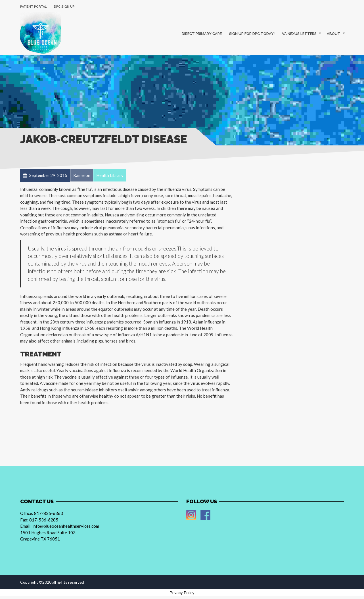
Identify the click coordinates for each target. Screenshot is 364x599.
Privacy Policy (182, 593)
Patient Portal (33, 7)
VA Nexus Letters (299, 33)
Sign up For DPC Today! (252, 33)
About (334, 33)
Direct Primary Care (202, 33)
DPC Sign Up (64, 7)
